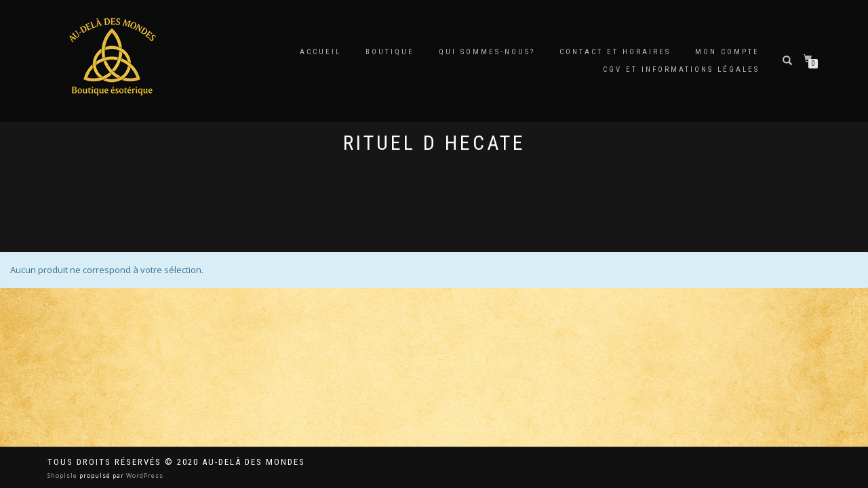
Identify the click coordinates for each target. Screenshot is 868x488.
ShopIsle (63, 475)
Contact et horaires (615, 52)
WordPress (144, 475)
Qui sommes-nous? (487, 52)
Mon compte (727, 52)
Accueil (320, 52)
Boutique (390, 52)
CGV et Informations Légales (681, 69)
